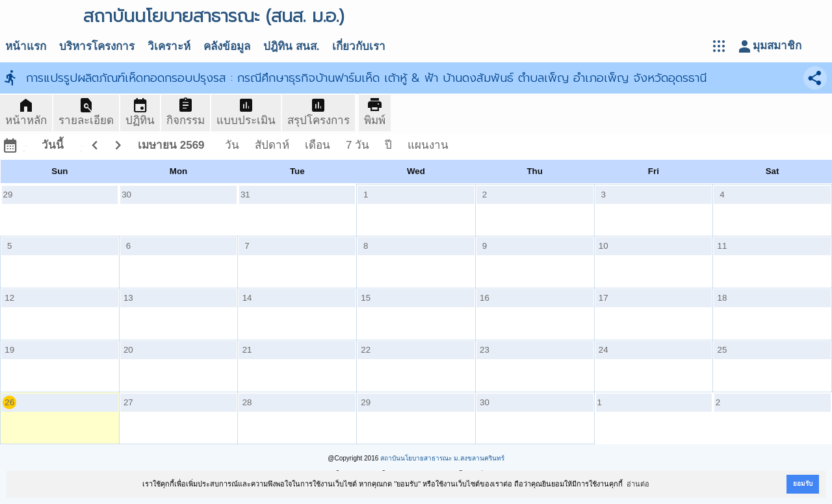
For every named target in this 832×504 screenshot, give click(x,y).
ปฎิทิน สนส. (291, 46)
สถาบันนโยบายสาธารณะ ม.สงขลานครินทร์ (442, 458)
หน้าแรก (26, 46)
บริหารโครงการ (97, 46)
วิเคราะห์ (169, 46)
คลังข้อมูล (227, 46)
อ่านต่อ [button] (638, 484)
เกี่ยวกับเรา (359, 46)
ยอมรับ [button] (803, 484)
